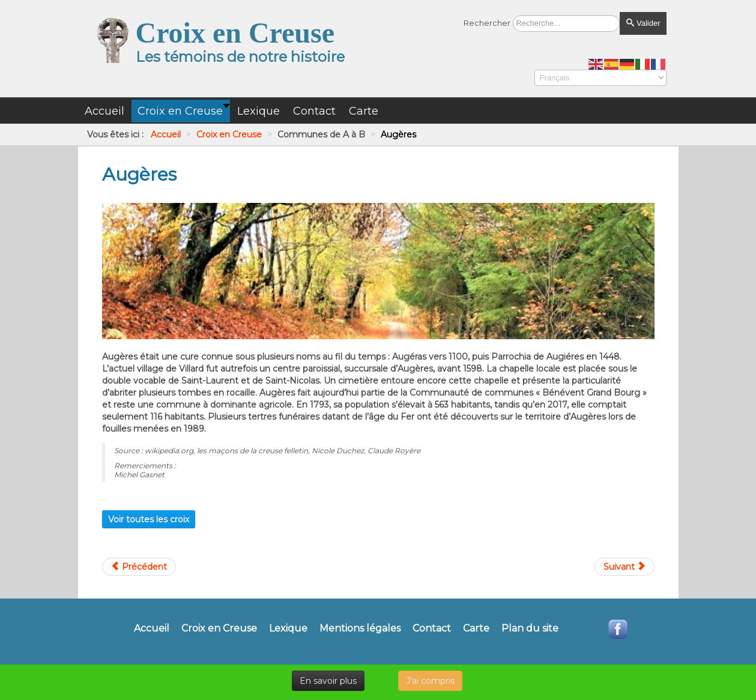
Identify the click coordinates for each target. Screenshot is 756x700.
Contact (432, 629)
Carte (476, 629)
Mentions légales (360, 629)
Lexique (288, 629)
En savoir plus (328, 681)
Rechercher (487, 23)
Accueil (152, 629)
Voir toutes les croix (149, 519)
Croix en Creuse (219, 629)
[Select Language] (600, 78)
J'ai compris (430, 681)
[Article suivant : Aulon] (624, 567)
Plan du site (530, 629)
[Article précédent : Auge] (139, 567)
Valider (643, 23)
